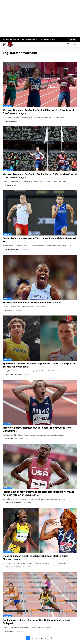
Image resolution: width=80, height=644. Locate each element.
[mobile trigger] (5, 45)
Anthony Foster (10, 185)
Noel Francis (9, 310)
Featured (7, 106)
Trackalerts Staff (11, 121)
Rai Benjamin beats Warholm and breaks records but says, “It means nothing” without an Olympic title (38, 493)
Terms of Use (49, 39)
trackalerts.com (11, 439)
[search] (68, 45)
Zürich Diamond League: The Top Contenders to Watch (32, 303)
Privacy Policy (35, 39)
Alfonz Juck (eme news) (13, 375)
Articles (7, 424)
